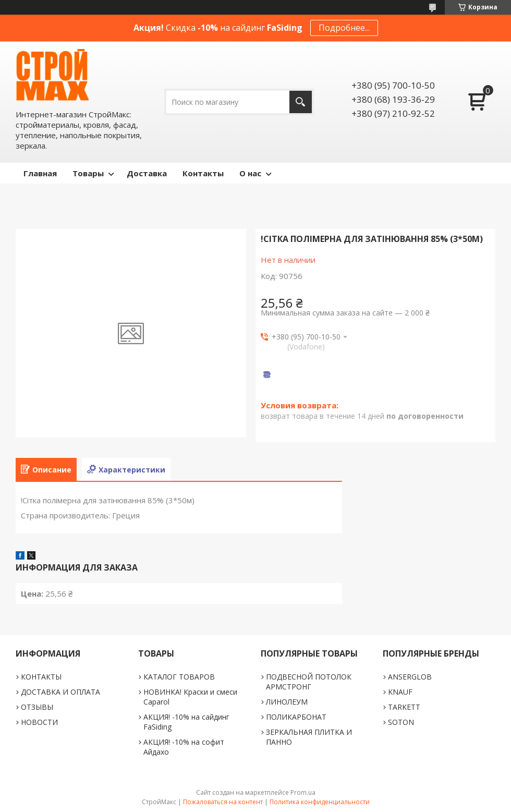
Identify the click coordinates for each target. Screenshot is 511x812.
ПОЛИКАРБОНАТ (296, 717)
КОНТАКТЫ (41, 677)
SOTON (401, 722)
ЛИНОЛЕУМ (287, 702)
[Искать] (301, 102)
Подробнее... (344, 28)
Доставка (147, 173)
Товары (88, 173)
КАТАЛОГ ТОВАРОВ (179, 677)
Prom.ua (303, 792)
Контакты (203, 173)
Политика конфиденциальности (320, 802)
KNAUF (400, 692)
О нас (250, 173)
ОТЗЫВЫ (37, 707)
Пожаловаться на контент (223, 802)
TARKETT (404, 707)
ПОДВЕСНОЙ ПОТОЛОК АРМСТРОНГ (309, 682)
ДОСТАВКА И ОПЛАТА (60, 692)
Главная (40, 173)
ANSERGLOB (410, 677)
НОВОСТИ (39, 722)
